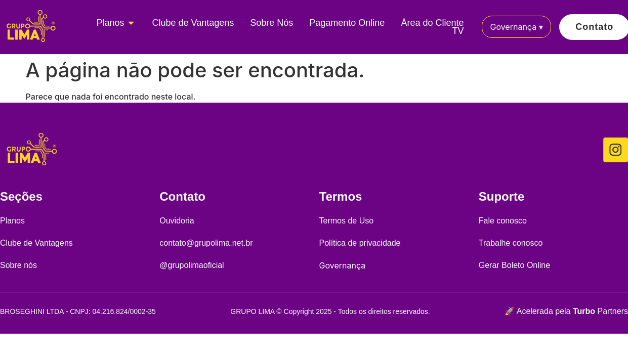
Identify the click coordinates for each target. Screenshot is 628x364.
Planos (12, 221)
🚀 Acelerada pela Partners (566, 311)
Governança (516, 27)
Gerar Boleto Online (514, 265)
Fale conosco (503, 221)
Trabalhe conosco (511, 243)
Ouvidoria (177, 221)
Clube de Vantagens (36, 243)
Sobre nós (18, 265)
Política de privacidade (360, 243)
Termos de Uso (347, 221)
